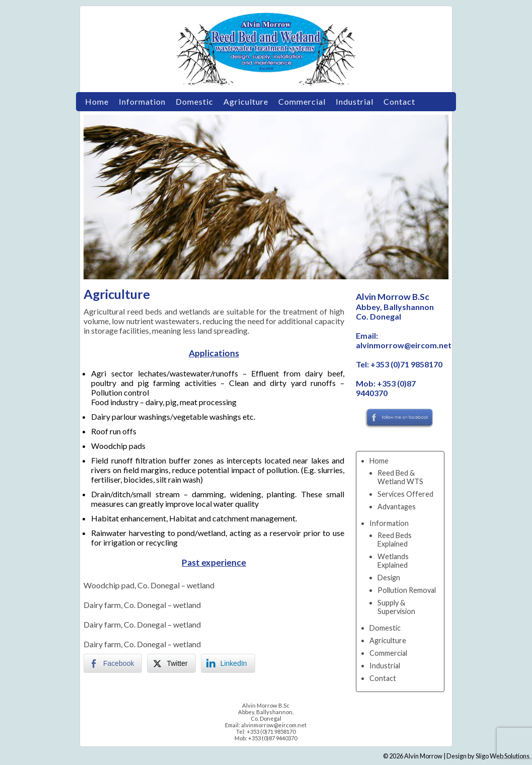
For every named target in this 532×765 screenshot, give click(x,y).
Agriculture (246, 101)
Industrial (355, 101)
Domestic (195, 101)
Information (142, 101)
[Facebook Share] (113, 663)
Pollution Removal (407, 590)
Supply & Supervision (396, 607)
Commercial (302, 101)
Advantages (397, 507)
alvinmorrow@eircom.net (404, 345)
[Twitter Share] (171, 663)
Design (389, 578)
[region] (266, 197)
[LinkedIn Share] (228, 663)
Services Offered (405, 494)
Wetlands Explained (393, 561)
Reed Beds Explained (395, 540)
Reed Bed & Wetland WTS (400, 477)
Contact (399, 101)
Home (97, 101)
